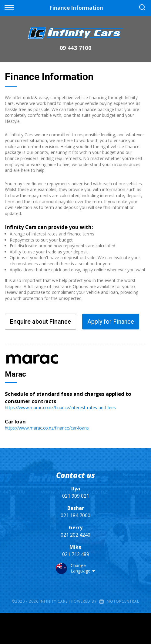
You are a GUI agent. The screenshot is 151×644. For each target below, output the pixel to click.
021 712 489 (76, 554)
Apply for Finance (111, 322)
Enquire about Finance (40, 322)
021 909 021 (76, 496)
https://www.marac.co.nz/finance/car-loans (47, 428)
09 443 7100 (75, 48)
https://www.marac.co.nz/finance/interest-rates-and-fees (60, 407)
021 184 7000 (75, 515)
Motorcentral (119, 601)
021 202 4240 (75, 535)
